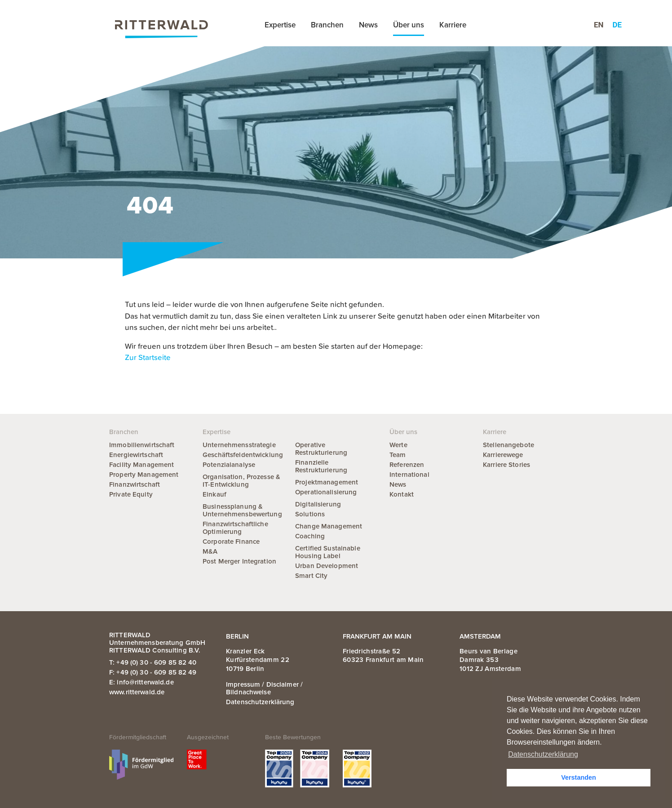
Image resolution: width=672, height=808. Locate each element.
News (368, 25)
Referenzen (407, 465)
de (617, 25)
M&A (210, 551)
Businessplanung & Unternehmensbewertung (242, 510)
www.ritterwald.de (137, 692)
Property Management (144, 475)
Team (398, 455)
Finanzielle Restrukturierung (321, 466)
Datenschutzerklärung (260, 702)
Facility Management (141, 465)
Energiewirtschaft (136, 455)
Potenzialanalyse (229, 465)
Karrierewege (503, 455)
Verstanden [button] (579, 777)
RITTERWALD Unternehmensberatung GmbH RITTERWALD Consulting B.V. (157, 643)
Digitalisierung (318, 504)
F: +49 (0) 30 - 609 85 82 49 (153, 672)
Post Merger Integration (239, 561)
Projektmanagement (327, 482)
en (599, 25)
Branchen (327, 25)
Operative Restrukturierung (321, 449)
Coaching (310, 536)
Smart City (311, 576)
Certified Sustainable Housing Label (328, 552)
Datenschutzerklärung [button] (543, 754)
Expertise (280, 25)
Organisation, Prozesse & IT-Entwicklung (241, 481)
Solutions (310, 514)
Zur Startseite (148, 358)
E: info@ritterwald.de (141, 682)
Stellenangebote (508, 445)
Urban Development (327, 566)
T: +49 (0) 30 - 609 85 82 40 (153, 662)
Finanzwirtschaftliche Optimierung (235, 528)
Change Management (329, 526)
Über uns (409, 25)
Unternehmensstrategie (239, 445)
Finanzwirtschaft (135, 484)
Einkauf (214, 494)
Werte (398, 445)
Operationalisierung (326, 492)
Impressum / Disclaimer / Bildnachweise (264, 688)
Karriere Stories (506, 465)
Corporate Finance (231, 542)
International (409, 475)
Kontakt (402, 494)
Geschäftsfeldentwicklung (243, 455)
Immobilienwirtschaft (142, 445)
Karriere (453, 25)
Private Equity (131, 494)
